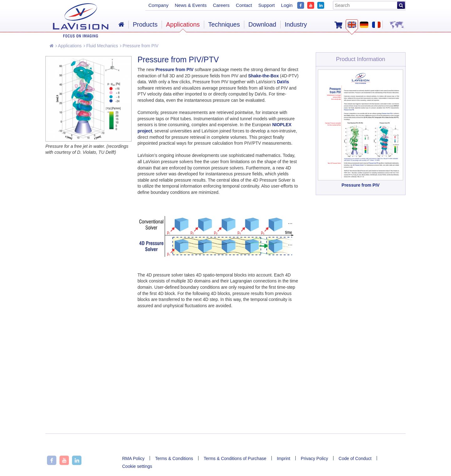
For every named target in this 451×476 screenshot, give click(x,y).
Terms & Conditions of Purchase (235, 458)
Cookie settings (137, 466)
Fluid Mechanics (101, 46)
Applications (69, 46)
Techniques (224, 24)
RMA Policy (133, 458)
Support (267, 5)
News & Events (191, 5)
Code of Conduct (355, 458)
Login (287, 5)
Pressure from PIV (139, 46)
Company (158, 5)
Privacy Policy (314, 458)
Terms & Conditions (174, 458)
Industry (296, 24)
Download (262, 24)
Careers (221, 5)
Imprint (284, 458)
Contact (244, 5)
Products (145, 24)
